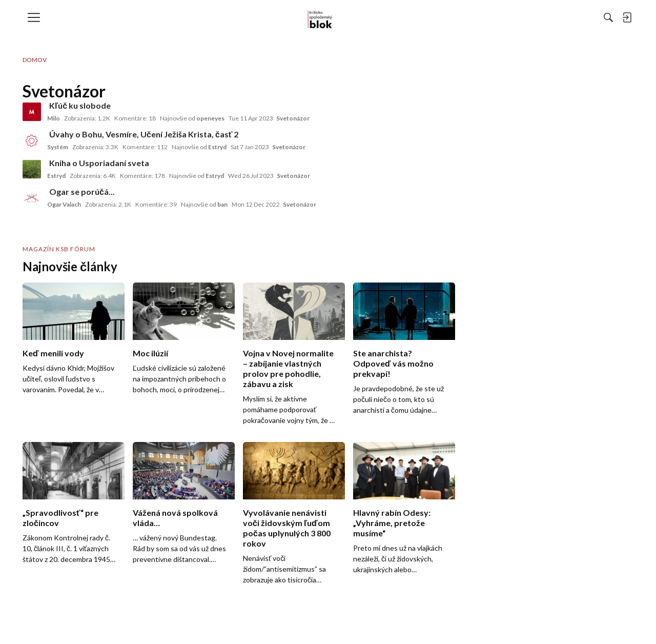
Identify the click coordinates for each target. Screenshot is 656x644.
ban (222, 204)
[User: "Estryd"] (32, 169)
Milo (54, 118)
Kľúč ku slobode (80, 105)
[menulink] (37, 17)
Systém (58, 147)
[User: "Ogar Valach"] (32, 198)
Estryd (217, 147)
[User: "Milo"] (32, 112)
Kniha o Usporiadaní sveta (99, 163)
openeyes (210, 118)
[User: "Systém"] (32, 140)
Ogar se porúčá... (82, 192)
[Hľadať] (497, 17)
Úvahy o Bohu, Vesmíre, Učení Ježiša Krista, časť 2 (144, 134)
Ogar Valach (64, 204)
